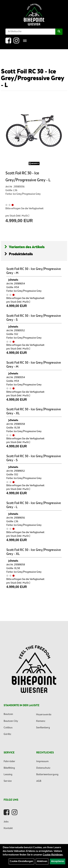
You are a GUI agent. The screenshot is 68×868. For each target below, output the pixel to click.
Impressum (42, 761)
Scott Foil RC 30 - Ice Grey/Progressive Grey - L (33, 79)
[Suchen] (59, 32)
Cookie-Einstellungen (21, 861)
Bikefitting (9, 768)
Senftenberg (43, 728)
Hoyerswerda (44, 715)
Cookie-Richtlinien (53, 855)
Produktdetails (19, 254)
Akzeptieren (58, 861)
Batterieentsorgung (47, 775)
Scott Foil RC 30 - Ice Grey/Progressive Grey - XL (34, 411)
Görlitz (7, 734)
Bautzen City (11, 721)
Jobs (6, 822)
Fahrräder (9, 761)
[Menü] (25, 41)
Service (8, 781)
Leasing (8, 775)
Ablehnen (42, 861)
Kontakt (8, 828)
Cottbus (8, 728)
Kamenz (41, 721)
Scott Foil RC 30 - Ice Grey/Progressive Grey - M (34, 271)
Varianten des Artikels (25, 247)
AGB (39, 781)
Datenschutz (43, 768)
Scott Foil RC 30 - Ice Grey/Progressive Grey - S (34, 318)
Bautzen (8, 714)
